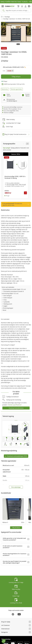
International (5, 629)
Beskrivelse (5, 89)
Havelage (7, 17)
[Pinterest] (13, 614)
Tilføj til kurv (16, 77)
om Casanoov (6, 625)
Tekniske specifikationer (15, 405)
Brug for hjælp (6, 622)
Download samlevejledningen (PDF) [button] (16, 456)
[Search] (18, 10)
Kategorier (5, 632)
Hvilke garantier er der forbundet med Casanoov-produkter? (14, 539)
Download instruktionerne (16, 408)
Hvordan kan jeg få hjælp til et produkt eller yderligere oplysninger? (15, 562)
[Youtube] (19, 614)
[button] (18, 44)
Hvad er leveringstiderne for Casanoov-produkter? (15, 554)
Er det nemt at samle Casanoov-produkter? (13, 547)
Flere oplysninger (16, 487)
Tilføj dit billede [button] (16, 528)
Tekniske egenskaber (16, 89)
